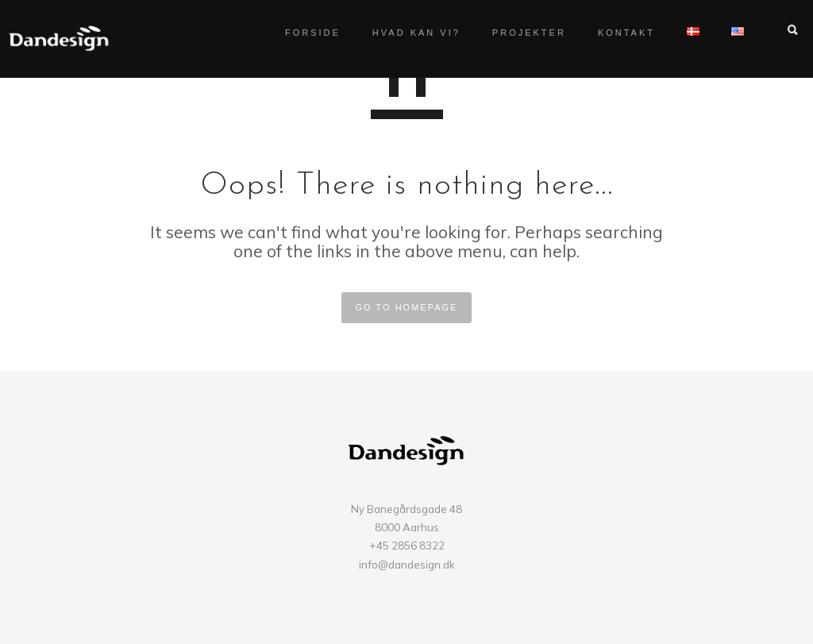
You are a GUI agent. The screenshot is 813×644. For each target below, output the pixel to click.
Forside (297, 33)
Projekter (513, 33)
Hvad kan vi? (401, 33)
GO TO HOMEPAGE (407, 307)
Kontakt (611, 33)
